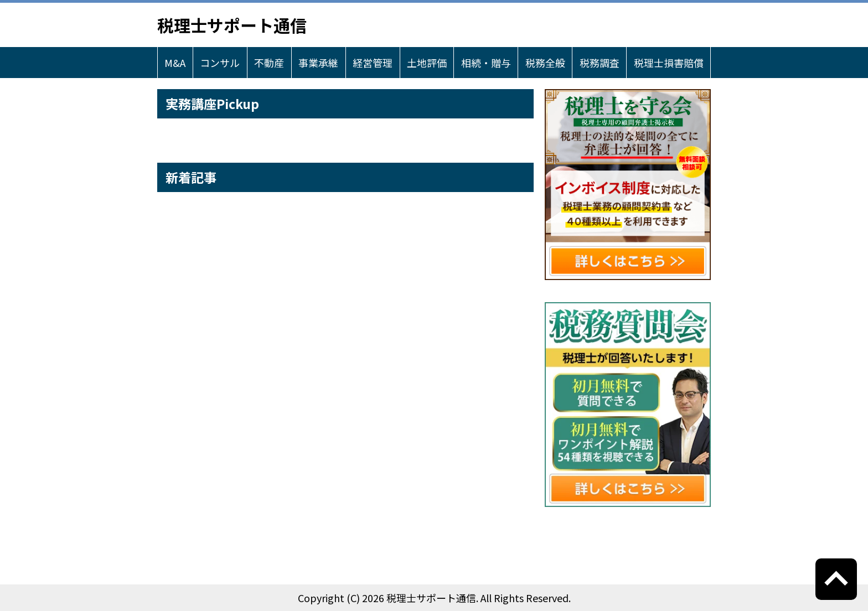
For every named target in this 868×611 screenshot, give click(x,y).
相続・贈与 (486, 63)
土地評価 (427, 63)
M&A (175, 63)
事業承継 (318, 63)
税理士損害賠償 (669, 63)
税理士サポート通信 (232, 25)
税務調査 (600, 63)
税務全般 (545, 63)
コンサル (220, 63)
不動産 (269, 63)
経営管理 (373, 63)
